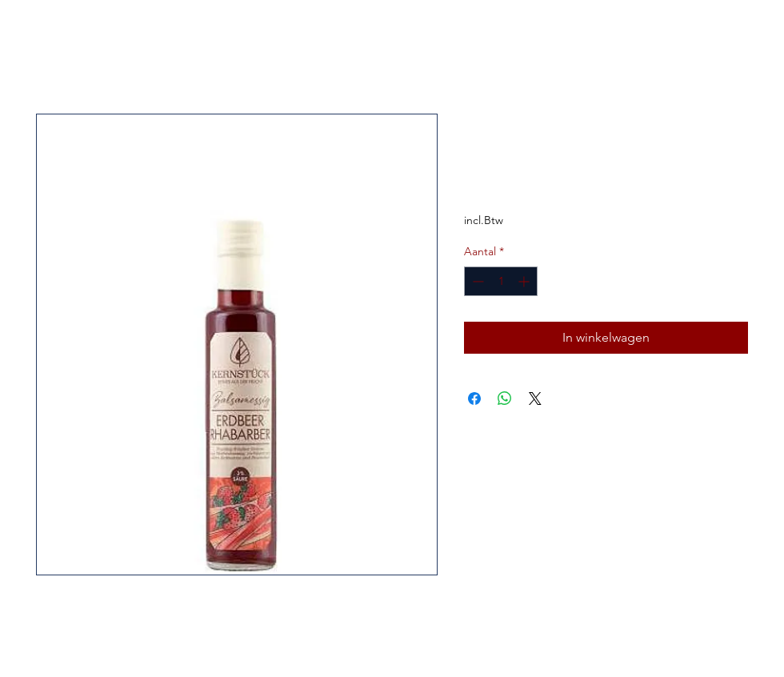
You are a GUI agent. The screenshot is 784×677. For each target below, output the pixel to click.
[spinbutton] (501, 281)
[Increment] (525, 281)
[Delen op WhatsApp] (505, 399)
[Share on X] (535, 399)
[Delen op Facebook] (474, 399)
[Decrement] (476, 281)
